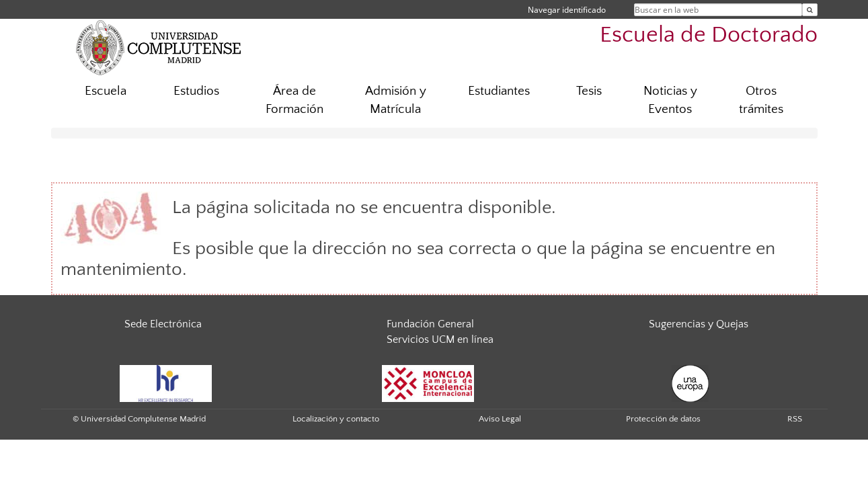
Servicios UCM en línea (440, 339)
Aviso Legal (500, 419)
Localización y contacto (336, 419)
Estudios (196, 91)
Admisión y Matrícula (396, 100)
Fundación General (430, 324)
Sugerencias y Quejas (699, 324)
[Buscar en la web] (810, 10)
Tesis (589, 91)
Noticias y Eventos (670, 100)
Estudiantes (499, 91)
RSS (795, 419)
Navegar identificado (567, 10)
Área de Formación (294, 100)
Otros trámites (761, 100)
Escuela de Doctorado (709, 35)
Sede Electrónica (163, 324)
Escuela (106, 91)
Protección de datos (663, 419)
